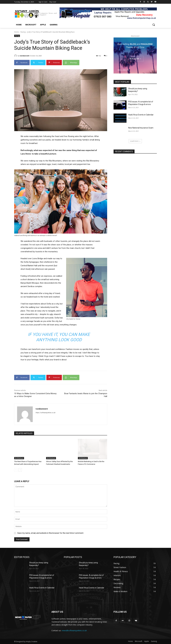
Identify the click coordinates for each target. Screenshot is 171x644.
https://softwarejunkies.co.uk (45, 413)
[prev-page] (16, 470)
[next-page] (20, 470)
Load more (135, 141)
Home (16, 32)
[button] (154, 25)
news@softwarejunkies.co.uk (74, 630)
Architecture (19, 458)
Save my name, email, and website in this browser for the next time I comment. (51, 533)
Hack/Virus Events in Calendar (141, 115)
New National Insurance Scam (141, 128)
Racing (23, 32)
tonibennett (25, 56)
